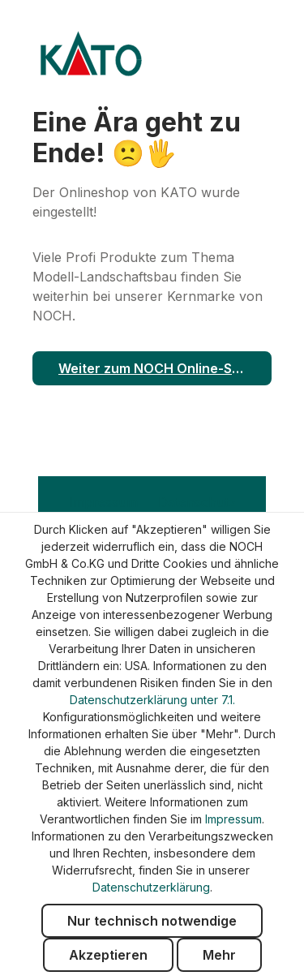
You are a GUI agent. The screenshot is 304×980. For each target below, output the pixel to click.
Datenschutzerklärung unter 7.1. (152, 700)
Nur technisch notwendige (152, 921)
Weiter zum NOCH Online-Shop (157, 368)
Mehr (219, 955)
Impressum (105, 502)
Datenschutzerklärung (151, 887)
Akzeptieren (108, 955)
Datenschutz (197, 502)
